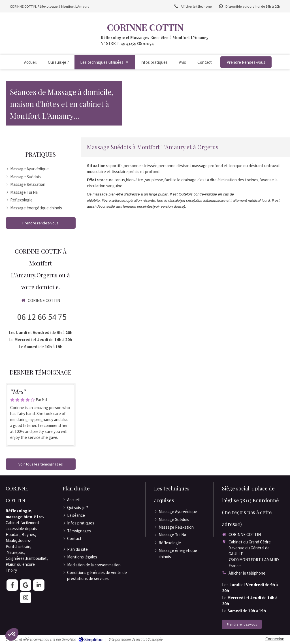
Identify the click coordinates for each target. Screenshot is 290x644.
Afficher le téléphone (196, 6)
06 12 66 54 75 (42, 317)
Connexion (275, 639)
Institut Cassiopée (149, 639)
